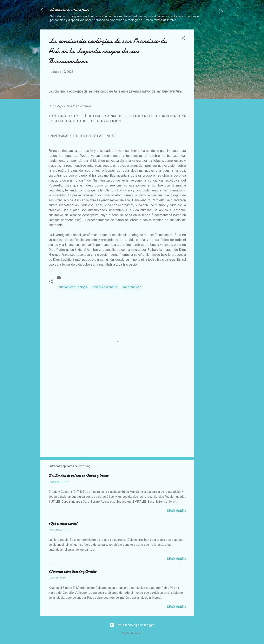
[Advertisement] (231, 55)
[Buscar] (221, 11)
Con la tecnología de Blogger (132, 625)
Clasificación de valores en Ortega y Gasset (78, 476)
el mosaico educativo (69, 10)
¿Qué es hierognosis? (63, 524)
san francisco (132, 287)
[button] (183, 39)
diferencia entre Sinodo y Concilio (72, 572)
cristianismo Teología (73, 287)
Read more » (177, 511)
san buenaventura (105, 287)
